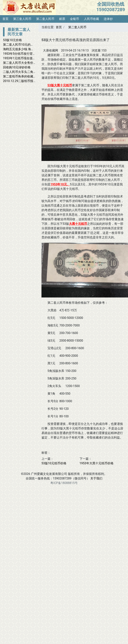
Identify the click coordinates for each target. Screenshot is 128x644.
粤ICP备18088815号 (64, 483)
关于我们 (96, 478)
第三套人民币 (22, 19)
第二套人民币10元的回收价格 (23, 45)
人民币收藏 (91, 19)
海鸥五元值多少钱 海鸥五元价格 (25, 49)
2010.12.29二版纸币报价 (20, 81)
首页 (5, 19)
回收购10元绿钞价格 (17, 67)
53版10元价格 (12, 40)
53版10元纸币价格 (54, 463)
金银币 (74, 19)
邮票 (62, 19)
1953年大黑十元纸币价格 (97, 463)
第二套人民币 (45, 19)
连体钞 (108, 19)
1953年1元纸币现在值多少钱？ (24, 58)
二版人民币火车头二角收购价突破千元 (29, 72)
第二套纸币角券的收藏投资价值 (24, 76)
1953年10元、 (60, 184)
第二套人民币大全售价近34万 (23, 63)
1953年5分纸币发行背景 (19, 54)
